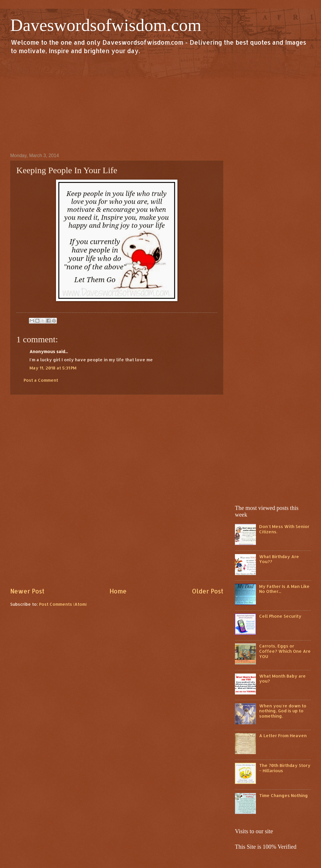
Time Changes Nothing (284, 795)
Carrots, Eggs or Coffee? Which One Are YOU (285, 651)
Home (118, 591)
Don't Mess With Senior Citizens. (284, 529)
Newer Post (27, 591)
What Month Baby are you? (282, 679)
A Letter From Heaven (283, 736)
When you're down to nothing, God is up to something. (283, 711)
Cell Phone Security (280, 616)
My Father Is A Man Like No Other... (284, 589)
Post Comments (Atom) (63, 604)
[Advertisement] (160, 103)
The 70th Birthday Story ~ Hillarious (285, 768)
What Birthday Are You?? (279, 559)
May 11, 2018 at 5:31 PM (53, 368)
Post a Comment (41, 380)
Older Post (207, 591)
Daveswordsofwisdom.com (106, 25)
